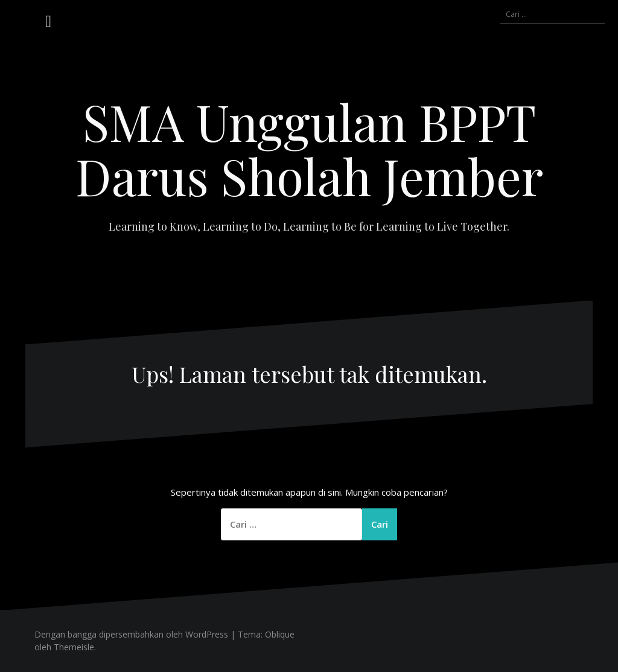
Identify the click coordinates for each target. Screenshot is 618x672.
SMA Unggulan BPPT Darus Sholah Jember (309, 149)
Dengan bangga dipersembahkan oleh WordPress (131, 634)
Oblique (280, 634)
